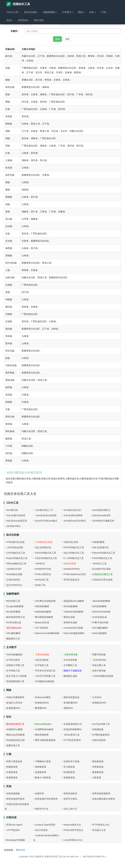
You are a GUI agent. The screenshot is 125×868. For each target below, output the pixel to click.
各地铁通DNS (13, 708)
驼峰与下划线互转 (73, 671)
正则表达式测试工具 (102, 574)
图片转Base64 (14, 628)
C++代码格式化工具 (74, 558)
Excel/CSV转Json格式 (46, 521)
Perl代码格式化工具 (102, 558)
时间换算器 (69, 772)
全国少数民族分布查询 (104, 799)
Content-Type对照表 (45, 825)
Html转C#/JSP (14, 569)
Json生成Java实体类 (46, 515)
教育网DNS (41, 708)
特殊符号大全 (42, 809)
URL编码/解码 (13, 633)
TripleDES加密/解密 (73, 612)
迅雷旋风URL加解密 (74, 601)
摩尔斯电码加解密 (44, 617)
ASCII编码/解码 (100, 628)
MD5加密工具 (13, 601)
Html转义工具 (99, 564)
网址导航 (39, 20)
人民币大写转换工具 (45, 676)
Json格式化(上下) (44, 510)
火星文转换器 (42, 660)
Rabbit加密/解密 (43, 612)
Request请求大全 (72, 825)
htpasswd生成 (42, 622)
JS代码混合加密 (15, 547)
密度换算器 (69, 778)
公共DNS (97, 697)
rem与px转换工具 (101, 724)
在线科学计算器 (71, 761)
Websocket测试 (43, 697)
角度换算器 (12, 778)
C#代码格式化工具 (16, 553)
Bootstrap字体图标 (16, 840)
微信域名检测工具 (15, 724)
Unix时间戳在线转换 (103, 676)
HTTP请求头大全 (101, 825)
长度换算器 (12, 772)
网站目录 (21, 850)
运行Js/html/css (14, 585)
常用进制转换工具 (15, 681)
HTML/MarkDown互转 (75, 574)
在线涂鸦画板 (13, 793)
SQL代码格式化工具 (74, 553)
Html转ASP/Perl (72, 569)
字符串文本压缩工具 (45, 671)
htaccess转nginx (43, 724)
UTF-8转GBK (42, 628)
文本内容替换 (70, 660)
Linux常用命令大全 (73, 840)
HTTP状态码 (13, 830)
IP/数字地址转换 (100, 622)
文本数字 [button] (67, 12)
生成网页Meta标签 (44, 729)
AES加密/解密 (71, 606)
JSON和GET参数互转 (103, 521)
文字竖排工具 (42, 665)
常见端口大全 (99, 830)
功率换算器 (98, 767)
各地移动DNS (99, 703)
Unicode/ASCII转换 (73, 628)
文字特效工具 (13, 671)
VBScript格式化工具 (16, 564)
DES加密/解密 (99, 606)
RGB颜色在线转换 (44, 681)
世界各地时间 (70, 793)
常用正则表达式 (71, 580)
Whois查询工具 (72, 735)
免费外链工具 (13, 745)
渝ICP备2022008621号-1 (94, 857)
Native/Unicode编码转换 (47, 633)
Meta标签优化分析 (16, 740)
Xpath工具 (40, 585)
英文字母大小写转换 (16, 676)
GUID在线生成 (14, 622)
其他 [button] (10, 20)
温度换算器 (41, 772)
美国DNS (68, 708)
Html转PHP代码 (43, 569)
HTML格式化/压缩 (15, 542)
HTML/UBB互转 (43, 574)
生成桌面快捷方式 (73, 724)
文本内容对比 (99, 660)
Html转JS (40, 564)
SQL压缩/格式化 (43, 547)
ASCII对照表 (41, 830)
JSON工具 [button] (13, 12)
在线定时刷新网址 (73, 729)
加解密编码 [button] (50, 12)
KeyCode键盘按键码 (74, 633)
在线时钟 (39, 793)
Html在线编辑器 (14, 654)
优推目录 (40, 857)
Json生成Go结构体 (73, 515)
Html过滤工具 (42, 580)
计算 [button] (104, 12)
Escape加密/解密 (15, 606)
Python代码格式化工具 (104, 553)
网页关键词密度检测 (45, 740)
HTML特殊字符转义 (73, 830)
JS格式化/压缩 (71, 542)
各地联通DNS (70, 703)
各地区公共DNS (14, 703)
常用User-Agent (14, 825)
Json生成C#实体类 (16, 515)
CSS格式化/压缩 (44, 542)
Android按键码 (99, 633)
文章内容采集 (71, 654)
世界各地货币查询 (15, 799)
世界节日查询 (70, 799)
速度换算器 (98, 772)
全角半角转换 (99, 671)
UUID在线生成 (99, 617)
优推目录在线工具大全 (55, 857)
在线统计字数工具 (15, 665)
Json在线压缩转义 (101, 510)
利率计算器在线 (14, 761)
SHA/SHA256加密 (101, 612)
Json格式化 (12, 510)
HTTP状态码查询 (72, 740)
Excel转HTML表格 (101, 569)
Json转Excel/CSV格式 (75, 521)
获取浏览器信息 (71, 697)
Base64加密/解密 (101, 601)
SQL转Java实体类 (101, 515)
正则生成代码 (13, 580)
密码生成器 (69, 617)
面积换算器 (98, 761)
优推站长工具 (18, 4)
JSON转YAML (13, 526)
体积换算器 (41, 767)
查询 (57, 39)
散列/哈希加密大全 (16, 617)
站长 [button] (93, 12)
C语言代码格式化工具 (46, 558)
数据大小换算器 (43, 778)
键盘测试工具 (13, 639)
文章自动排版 (42, 654)
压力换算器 (69, 767)
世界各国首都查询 (101, 793)
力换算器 (97, 778)
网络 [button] (81, 12)
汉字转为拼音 (13, 660)
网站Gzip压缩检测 (15, 735)
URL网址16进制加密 (45, 601)
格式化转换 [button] (31, 12)
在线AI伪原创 (99, 740)
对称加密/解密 (42, 606)
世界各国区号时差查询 (46, 799)
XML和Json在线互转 (17, 521)
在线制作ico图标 (14, 729)
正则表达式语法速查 (102, 580)
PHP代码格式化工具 (74, 547)
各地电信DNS (42, 703)
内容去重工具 (99, 665)
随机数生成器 (70, 676)
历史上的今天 (70, 809)
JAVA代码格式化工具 (45, 553)
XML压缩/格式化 (101, 547)
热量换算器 (12, 767)
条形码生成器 (70, 622)
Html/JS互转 (70, 564)
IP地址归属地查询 (15, 697)
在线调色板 (98, 729)
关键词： (15, 31)
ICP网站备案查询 (101, 735)
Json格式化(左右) (72, 510)
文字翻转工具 (70, 665)
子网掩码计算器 (43, 761)
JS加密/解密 (98, 542)
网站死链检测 (42, 735)
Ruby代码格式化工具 (17, 558)
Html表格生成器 (14, 574)
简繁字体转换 (99, 654)
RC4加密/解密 (13, 612)
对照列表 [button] (23, 20)
